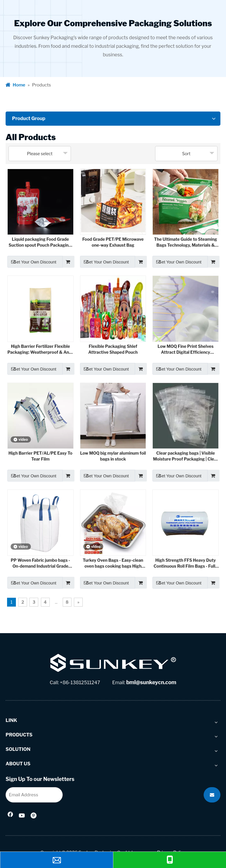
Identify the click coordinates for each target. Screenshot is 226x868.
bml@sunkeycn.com (151, 682)
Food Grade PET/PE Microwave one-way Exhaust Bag (113, 242)
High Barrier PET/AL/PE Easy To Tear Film (40, 456)
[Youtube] (22, 816)
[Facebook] (10, 816)
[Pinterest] (34, 816)
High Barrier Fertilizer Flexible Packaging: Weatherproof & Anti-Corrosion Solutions (40, 349)
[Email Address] (34, 795)
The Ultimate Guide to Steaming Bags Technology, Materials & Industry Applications (186, 242)
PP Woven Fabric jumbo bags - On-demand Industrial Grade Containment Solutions (40, 563)
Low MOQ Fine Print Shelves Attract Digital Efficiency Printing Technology (185, 349)
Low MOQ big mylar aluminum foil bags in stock (113, 456)
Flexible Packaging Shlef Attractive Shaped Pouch (113, 349)
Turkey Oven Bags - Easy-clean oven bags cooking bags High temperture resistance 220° (113, 563)
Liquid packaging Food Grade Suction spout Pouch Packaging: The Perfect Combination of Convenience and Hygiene (40, 242)
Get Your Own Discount (32, 262)
